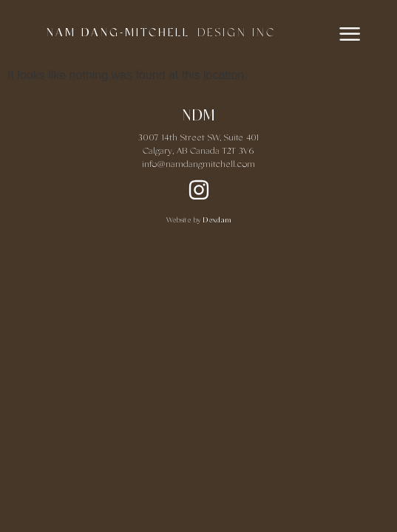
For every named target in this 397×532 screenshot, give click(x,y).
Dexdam (217, 221)
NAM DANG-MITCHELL (118, 33)
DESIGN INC (237, 33)
